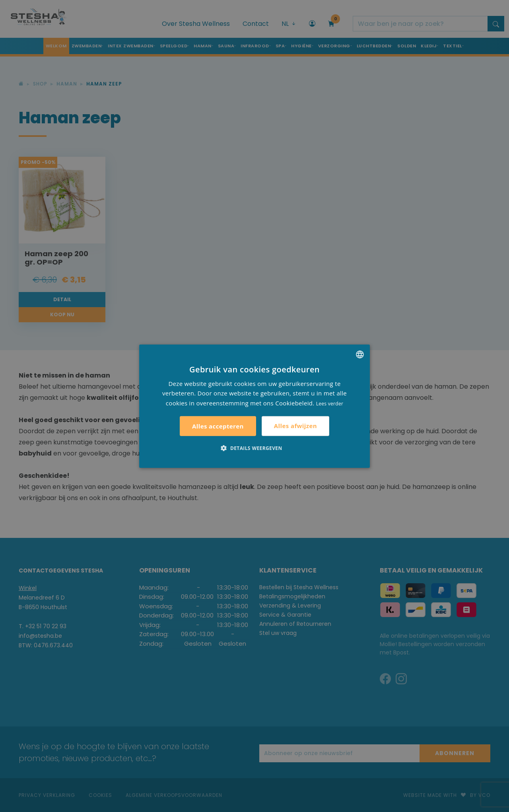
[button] (254, 448)
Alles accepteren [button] (218, 426)
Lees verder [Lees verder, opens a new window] (330, 404)
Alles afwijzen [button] (295, 426)
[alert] (254, 406)
